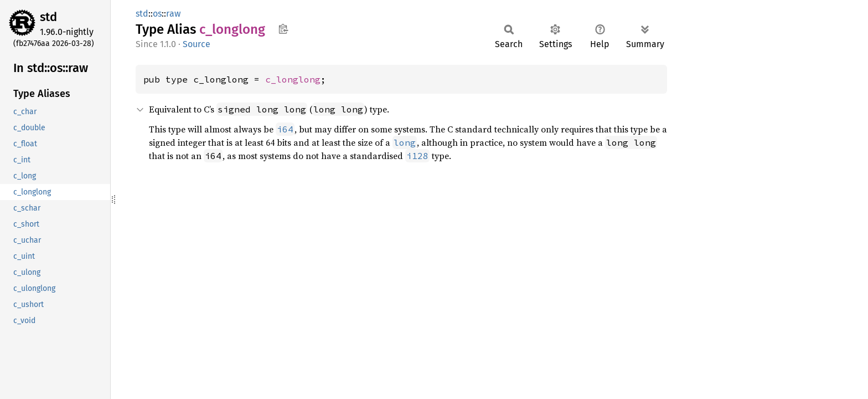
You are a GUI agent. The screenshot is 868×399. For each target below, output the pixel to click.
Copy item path (283, 29)
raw (173, 14)
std (48, 17)
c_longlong (293, 79)
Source (197, 44)
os (157, 14)
